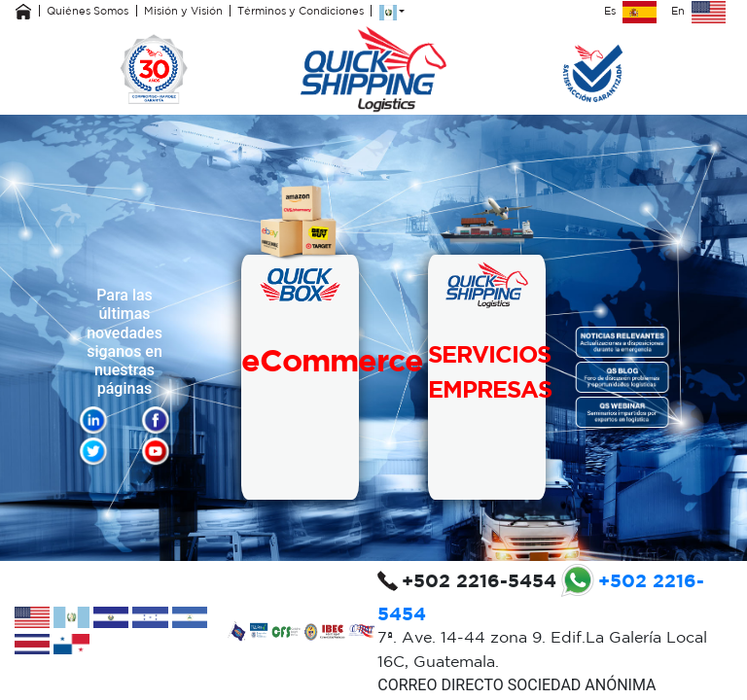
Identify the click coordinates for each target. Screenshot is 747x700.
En (698, 11)
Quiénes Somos (88, 11)
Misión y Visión (183, 11)
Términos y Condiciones (301, 11)
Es (630, 11)
